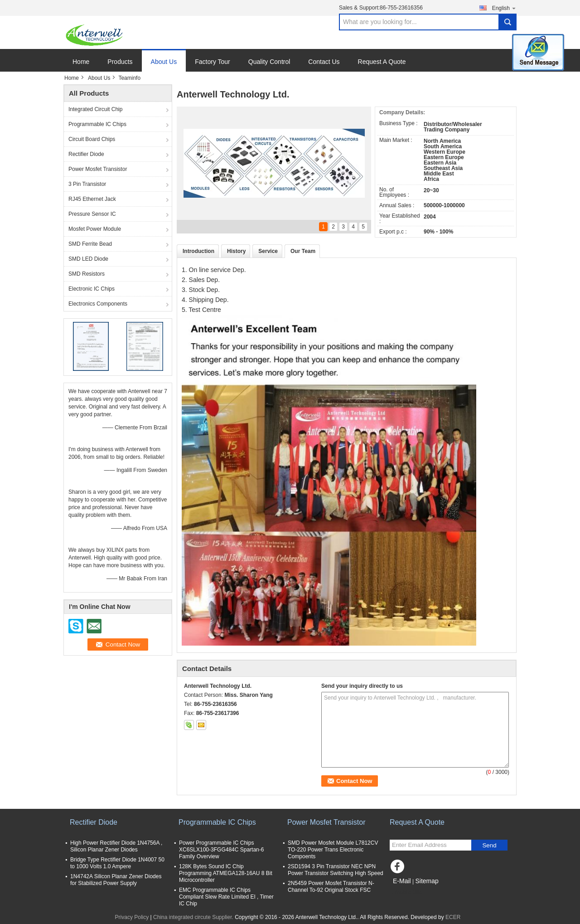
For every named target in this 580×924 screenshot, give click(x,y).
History (236, 251)
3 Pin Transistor (87, 184)
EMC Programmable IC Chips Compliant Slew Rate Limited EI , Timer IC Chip (226, 897)
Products (120, 62)
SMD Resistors (87, 274)
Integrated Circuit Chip (95, 109)
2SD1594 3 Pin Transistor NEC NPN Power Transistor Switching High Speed (336, 870)
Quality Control (269, 62)
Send (489, 845)
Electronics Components (98, 304)
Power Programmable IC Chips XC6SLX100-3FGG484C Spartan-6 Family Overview (221, 850)
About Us (164, 62)
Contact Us (324, 62)
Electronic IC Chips (92, 289)
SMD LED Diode (88, 259)
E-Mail (402, 881)
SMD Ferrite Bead (90, 244)
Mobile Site (406, 892)
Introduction (198, 251)
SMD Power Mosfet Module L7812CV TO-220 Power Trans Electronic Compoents (333, 850)
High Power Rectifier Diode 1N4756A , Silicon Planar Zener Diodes (116, 846)
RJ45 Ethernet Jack (92, 199)
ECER (453, 917)
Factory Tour (213, 62)
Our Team (303, 251)
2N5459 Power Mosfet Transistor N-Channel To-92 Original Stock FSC (331, 887)
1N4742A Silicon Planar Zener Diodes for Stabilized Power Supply (116, 880)
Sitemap (427, 881)
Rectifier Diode (86, 154)
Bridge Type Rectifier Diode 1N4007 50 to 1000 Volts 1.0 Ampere (117, 863)
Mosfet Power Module (95, 229)
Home (81, 62)
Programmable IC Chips (97, 124)
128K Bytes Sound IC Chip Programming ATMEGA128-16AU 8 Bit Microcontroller (226, 873)
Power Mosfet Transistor (98, 169)
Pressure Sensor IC (92, 214)
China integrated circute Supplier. (194, 917)
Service (268, 251)
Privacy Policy (132, 917)
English (504, 8)
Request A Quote (382, 62)
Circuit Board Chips (92, 139)
